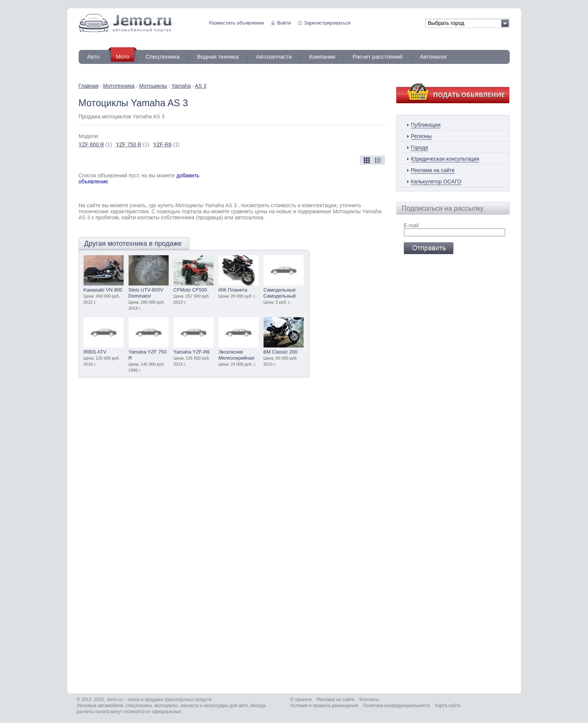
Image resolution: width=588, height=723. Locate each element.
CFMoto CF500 (190, 290)
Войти (284, 23)
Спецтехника (163, 57)
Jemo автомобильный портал (126, 23)
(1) (95, 144)
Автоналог (433, 57)
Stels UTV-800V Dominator (146, 293)
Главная (89, 86)
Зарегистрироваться (327, 23)
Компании (322, 57)
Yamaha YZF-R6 (192, 352)
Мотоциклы (153, 86)
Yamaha (181, 86)
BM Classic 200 (281, 352)
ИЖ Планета (233, 290)
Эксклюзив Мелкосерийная (237, 355)
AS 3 (201, 86)
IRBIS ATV (95, 352)
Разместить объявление (237, 23)
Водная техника (218, 57)
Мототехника (119, 86)
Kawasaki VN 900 (103, 290)
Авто (94, 57)
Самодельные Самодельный (280, 293)
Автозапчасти (274, 57)
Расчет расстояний (377, 57)
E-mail (411, 225)
